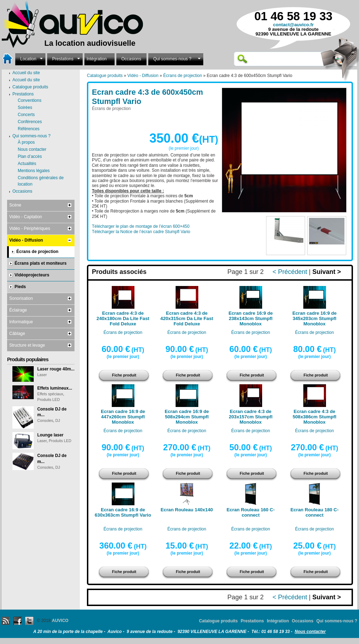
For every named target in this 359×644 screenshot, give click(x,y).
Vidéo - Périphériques (30, 229)
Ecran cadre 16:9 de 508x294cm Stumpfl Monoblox (187, 417)
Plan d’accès (30, 156)
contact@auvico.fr (294, 25)
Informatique (21, 322)
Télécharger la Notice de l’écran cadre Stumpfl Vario (141, 232)
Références (29, 129)
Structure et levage (27, 345)
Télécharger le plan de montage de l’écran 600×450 (141, 226)
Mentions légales (34, 171)
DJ (58, 420)
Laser (42, 375)
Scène (15, 205)
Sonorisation (21, 298)
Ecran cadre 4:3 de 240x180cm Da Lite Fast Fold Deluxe (123, 318)
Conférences (30, 122)
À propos (26, 142)
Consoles (45, 420)
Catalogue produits (105, 76)
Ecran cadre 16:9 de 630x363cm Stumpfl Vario (123, 512)
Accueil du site (26, 80)
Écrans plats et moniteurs (41, 263)
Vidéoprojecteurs (32, 275)
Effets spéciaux (50, 394)
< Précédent (290, 272)
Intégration (97, 59)
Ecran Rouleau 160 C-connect (251, 512)
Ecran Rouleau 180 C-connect (315, 512)
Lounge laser (50, 435)
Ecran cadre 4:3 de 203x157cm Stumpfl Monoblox (251, 417)
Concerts (26, 115)
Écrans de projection (183, 76)
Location (30, 58)
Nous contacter (32, 149)
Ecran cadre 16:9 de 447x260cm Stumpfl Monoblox (123, 417)
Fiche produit (124, 375)
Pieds (20, 287)
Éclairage (18, 310)
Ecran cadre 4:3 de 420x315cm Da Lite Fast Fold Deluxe (187, 318)
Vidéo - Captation (26, 217)
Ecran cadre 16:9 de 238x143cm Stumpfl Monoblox (251, 318)
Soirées (25, 108)
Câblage (17, 334)
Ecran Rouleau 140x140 (187, 510)
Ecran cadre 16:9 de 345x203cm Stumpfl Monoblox (314, 318)
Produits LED (49, 400)
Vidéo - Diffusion (143, 76)
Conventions (30, 100)
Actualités (27, 164)
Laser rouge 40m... (56, 369)
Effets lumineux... (55, 388)
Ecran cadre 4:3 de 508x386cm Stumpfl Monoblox (314, 417)
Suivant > (327, 272)
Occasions (131, 59)
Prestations (65, 58)
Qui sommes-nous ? (176, 58)
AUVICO (60, 621)
